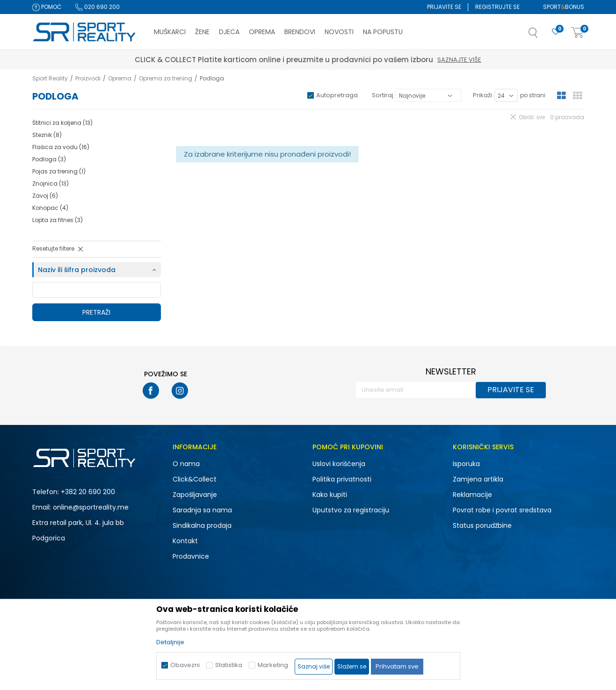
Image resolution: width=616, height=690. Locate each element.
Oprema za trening (166, 78)
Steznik (47, 135)
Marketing (273, 665)
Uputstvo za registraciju (351, 510)
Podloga (49, 159)
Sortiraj (383, 95)
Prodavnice (191, 556)
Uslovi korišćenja (339, 464)
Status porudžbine (482, 525)
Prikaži (482, 95)
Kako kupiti (330, 495)
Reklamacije (472, 495)
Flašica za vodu (61, 147)
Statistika (229, 665)
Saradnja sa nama (202, 510)
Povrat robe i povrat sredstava (502, 510)
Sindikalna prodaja (202, 525)
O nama (186, 464)
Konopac (50, 208)
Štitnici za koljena (62, 123)
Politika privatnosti (342, 479)
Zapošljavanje (195, 495)
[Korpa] (578, 33)
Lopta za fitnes (58, 220)
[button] (543, 36)
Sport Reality (50, 78)
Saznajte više (459, 60)
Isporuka (466, 464)
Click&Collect (195, 479)
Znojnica (51, 183)
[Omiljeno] (556, 32)
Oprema (120, 78)
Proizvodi (88, 78)
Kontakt (185, 541)
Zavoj (45, 196)
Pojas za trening (59, 171)
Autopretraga (337, 95)
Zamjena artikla (478, 479)
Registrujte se (497, 7)
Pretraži (96, 312)
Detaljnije (170, 642)
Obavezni (185, 665)
